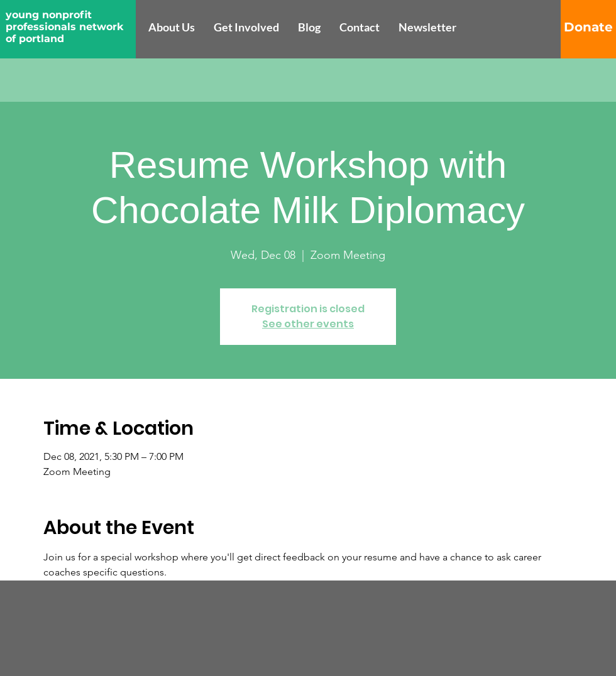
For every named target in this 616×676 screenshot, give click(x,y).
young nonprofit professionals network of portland (65, 27)
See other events (308, 324)
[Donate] (588, 27)
